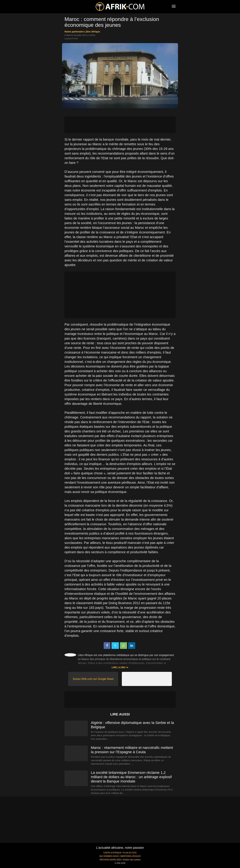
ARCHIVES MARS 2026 (110, 860)
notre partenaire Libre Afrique (82, 32)
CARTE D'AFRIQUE (112, 853)
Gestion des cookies (132, 860)
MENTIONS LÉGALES (130, 856)
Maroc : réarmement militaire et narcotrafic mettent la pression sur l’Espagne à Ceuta (132, 750)
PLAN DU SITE (130, 853)
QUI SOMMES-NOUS (109, 856)
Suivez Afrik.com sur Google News (93, 679)
